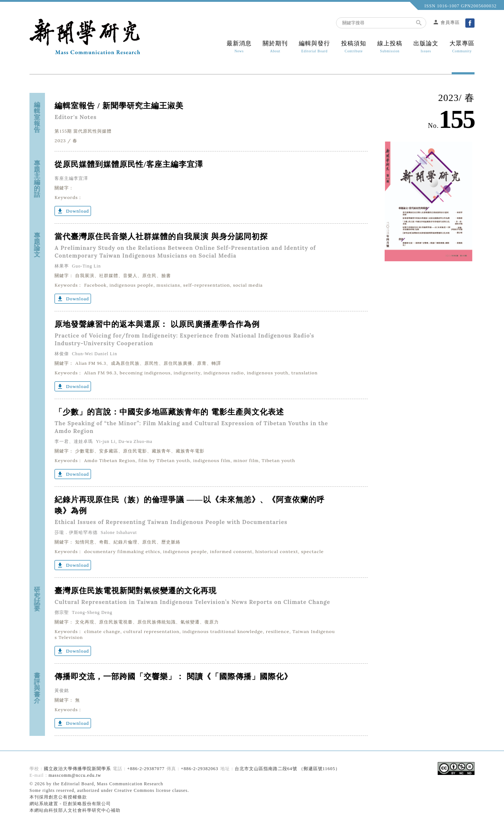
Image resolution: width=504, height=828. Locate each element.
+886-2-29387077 (146, 769)
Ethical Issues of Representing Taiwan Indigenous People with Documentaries (171, 522)
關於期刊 (275, 47)
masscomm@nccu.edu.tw (75, 775)
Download (73, 211)
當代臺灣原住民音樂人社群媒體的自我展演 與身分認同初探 (161, 237)
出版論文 (426, 47)
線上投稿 (390, 47)
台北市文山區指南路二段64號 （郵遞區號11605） (288, 769)
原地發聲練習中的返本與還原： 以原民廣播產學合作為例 (157, 324)
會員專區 (446, 22)
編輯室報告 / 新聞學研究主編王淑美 (121, 106)
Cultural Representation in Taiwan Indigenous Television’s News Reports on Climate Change (192, 602)
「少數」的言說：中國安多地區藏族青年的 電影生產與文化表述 (169, 412)
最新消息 (239, 47)
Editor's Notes (76, 117)
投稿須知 (354, 47)
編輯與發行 (314, 47)
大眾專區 (459, 47)
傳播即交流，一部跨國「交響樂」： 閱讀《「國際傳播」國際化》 (173, 677)
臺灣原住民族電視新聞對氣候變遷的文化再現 (136, 591)
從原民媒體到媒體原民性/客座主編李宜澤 (129, 164)
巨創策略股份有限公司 (87, 804)
